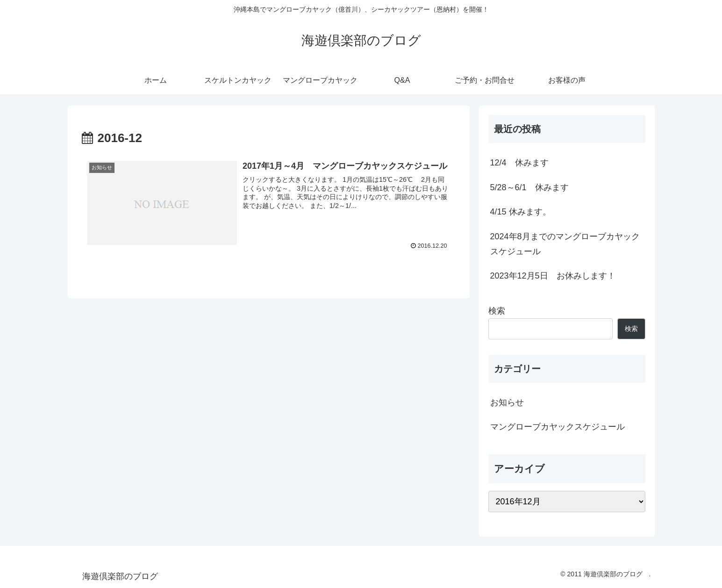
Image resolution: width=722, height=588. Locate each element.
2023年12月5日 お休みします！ (553, 276)
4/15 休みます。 (521, 212)
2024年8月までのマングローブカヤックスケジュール (565, 244)
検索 (497, 311)
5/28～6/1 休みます (529, 187)
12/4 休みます (519, 163)
